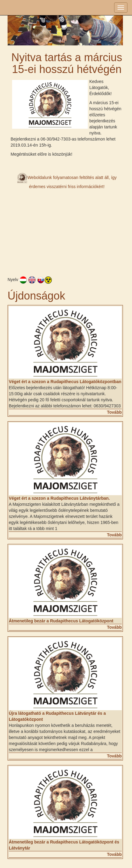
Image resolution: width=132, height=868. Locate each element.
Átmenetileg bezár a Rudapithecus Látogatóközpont (61, 621)
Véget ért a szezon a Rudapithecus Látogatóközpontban (65, 382)
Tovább (114, 412)
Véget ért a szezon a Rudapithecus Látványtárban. (59, 498)
